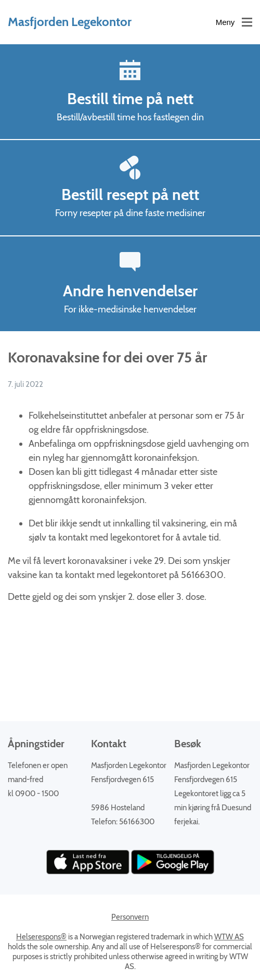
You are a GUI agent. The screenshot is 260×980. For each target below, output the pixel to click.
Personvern (130, 917)
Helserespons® (41, 937)
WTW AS (229, 937)
